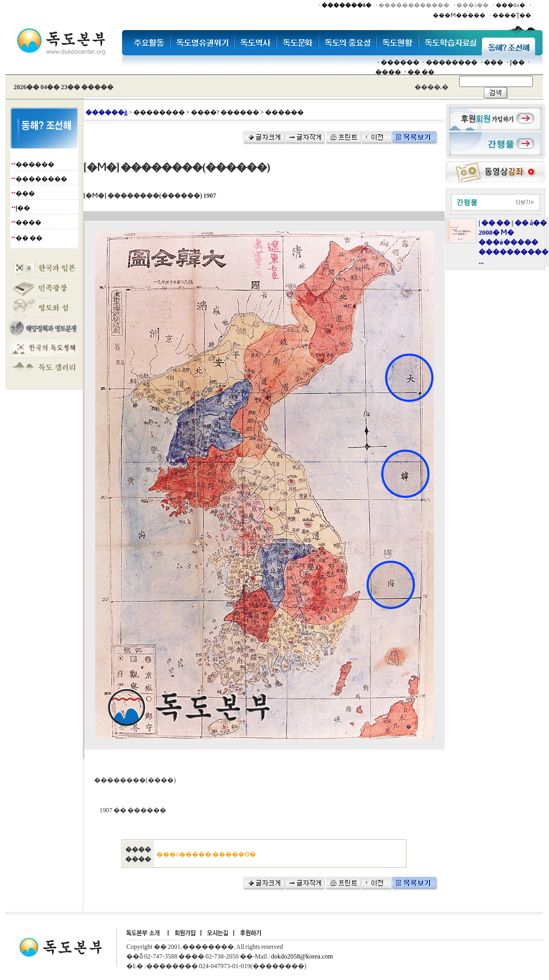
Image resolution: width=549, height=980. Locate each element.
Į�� (517, 62)
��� (494, 62)
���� (388, 72)
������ (400, 62)
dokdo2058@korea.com (302, 956)
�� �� (421, 72)
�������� (452, 62)
